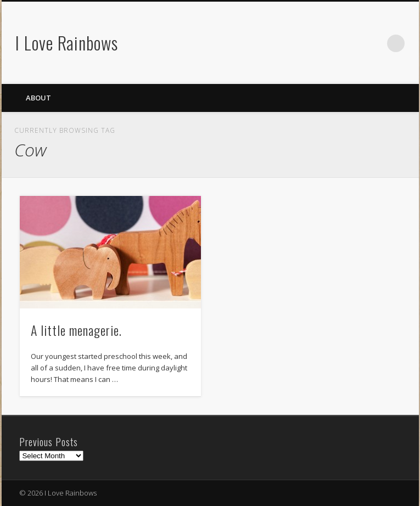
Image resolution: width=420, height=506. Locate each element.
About (38, 98)
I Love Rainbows (67, 43)
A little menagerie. (76, 330)
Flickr (373, 43)
